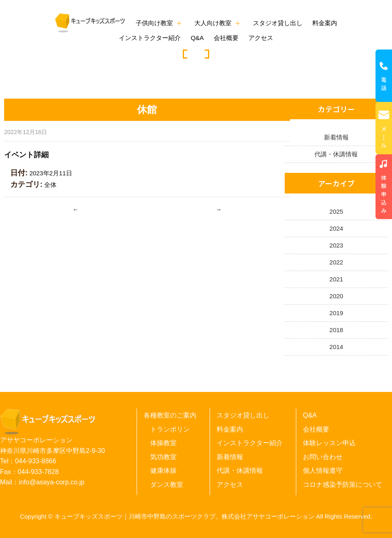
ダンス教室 (167, 485)
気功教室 (163, 457)
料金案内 (325, 23)
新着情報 (336, 137)
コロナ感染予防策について (342, 485)
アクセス (261, 38)
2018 (336, 330)
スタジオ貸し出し (278, 23)
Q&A (197, 38)
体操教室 (163, 443)
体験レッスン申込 (329, 443)
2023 (336, 245)
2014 (336, 347)
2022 (336, 262)
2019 (336, 313)
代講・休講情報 (336, 154)
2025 (336, 211)
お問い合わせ (323, 457)
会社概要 (226, 38)
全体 (50, 185)
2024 (336, 228)
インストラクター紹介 (150, 38)
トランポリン (170, 429)
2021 (336, 279)
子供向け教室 (154, 23)
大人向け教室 (213, 23)
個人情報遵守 (323, 471)
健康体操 (163, 471)
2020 (336, 296)
